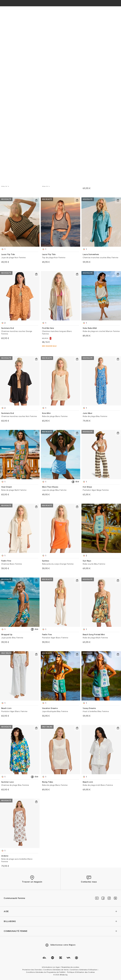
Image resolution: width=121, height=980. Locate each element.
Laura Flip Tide (20, 256)
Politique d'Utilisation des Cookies (81, 972)
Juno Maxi (101, 415)
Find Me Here (61, 331)
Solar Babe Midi (101, 330)
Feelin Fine (20, 563)
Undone (20, 859)
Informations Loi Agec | (52, 967)
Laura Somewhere (101, 256)
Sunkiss (61, 563)
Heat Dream (20, 489)
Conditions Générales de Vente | (56, 970)
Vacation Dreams (61, 710)
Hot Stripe (101, 489)
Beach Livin (20, 710)
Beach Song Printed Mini (101, 636)
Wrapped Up (20, 636)
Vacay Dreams (101, 710)
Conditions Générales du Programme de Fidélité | (46, 972)
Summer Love (20, 784)
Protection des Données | (33, 970)
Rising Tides (61, 784)
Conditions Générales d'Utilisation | (84, 970)
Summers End (20, 331)
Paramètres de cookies (70, 967)
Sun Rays (101, 563)
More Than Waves (61, 489)
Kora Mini (61, 415)
